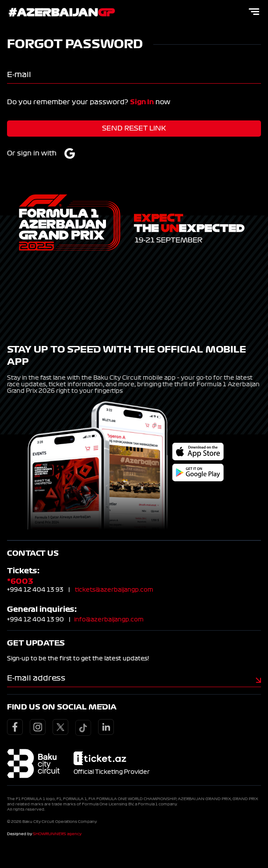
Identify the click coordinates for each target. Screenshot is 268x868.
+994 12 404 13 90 (35, 620)
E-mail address (36, 678)
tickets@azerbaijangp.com (114, 590)
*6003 (20, 581)
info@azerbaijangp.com (109, 620)
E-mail (19, 74)
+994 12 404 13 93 (35, 590)
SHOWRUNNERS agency (57, 834)
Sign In (142, 102)
